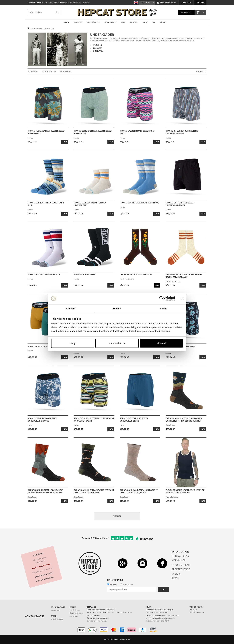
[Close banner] (182, 298)
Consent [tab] (71, 309)
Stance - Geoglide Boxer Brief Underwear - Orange (42, 420)
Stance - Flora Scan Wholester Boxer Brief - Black (46, 132)
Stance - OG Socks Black (85, 275)
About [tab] (163, 309)
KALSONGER (97, 48)
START (66, 23)
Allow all (161, 343)
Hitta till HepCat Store (45, 579)
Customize (117, 343)
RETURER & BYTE (181, 565)
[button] (198, 12)
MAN (123, 23)
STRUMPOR (97, 45)
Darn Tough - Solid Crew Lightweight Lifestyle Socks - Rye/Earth (139, 492)
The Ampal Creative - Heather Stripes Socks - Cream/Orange (184, 276)
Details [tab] (117, 309)
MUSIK (145, 23)
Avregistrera (128, 585)
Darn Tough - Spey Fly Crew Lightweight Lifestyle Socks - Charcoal (94, 492)
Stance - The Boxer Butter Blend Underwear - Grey (182, 132)
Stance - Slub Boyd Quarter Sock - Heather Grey (90, 204)
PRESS (175, 578)
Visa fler (117, 516)
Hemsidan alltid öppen (44, 575)
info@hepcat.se (57, 619)
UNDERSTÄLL (98, 51)
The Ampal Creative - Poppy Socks (136, 275)
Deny (73, 343)
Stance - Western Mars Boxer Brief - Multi (138, 132)
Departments (37, 29)
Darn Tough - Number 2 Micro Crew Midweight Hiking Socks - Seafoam (45, 492)
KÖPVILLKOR (179, 560)
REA (154, 23)
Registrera (114, 585)
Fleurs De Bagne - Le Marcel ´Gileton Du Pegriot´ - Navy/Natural (185, 492)
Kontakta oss (34, 616)
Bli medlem (186, 3)
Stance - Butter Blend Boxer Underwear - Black (180, 204)
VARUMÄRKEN (93, 23)
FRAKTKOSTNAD (181, 569)
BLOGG (163, 23)
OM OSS (176, 574)
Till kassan (185, 12)
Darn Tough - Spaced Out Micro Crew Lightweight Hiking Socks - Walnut (184, 420)
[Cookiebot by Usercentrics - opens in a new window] (162, 298)
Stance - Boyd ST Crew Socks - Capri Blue (139, 203)
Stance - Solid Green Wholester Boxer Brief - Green (93, 132)
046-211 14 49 (56, 610)
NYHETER (78, 23)
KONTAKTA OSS (180, 556)
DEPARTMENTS (110, 23)
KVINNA (134, 23)
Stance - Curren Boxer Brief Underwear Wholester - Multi (94, 420)
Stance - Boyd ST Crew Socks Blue (44, 275)
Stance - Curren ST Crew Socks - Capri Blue (46, 204)
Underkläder (49, 29)
